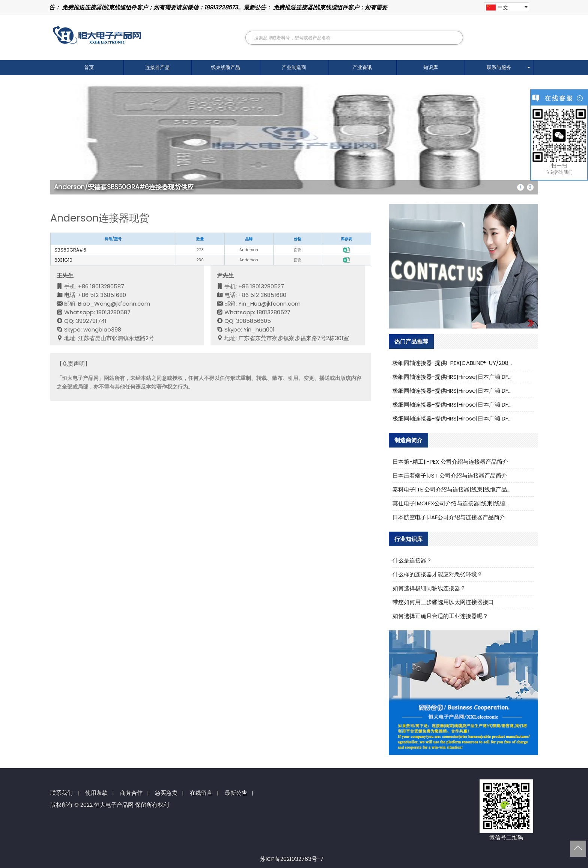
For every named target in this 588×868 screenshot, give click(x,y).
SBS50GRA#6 (70, 250)
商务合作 (131, 793)
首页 (89, 67)
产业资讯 (362, 67)
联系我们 (62, 793)
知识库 (431, 67)
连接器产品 (157, 67)
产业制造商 (294, 67)
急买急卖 (166, 793)
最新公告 (236, 793)
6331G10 (63, 260)
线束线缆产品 (226, 67)
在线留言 (201, 793)
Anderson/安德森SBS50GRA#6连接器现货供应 (124, 187)
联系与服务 (499, 67)
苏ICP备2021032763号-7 (292, 859)
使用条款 (96, 793)
